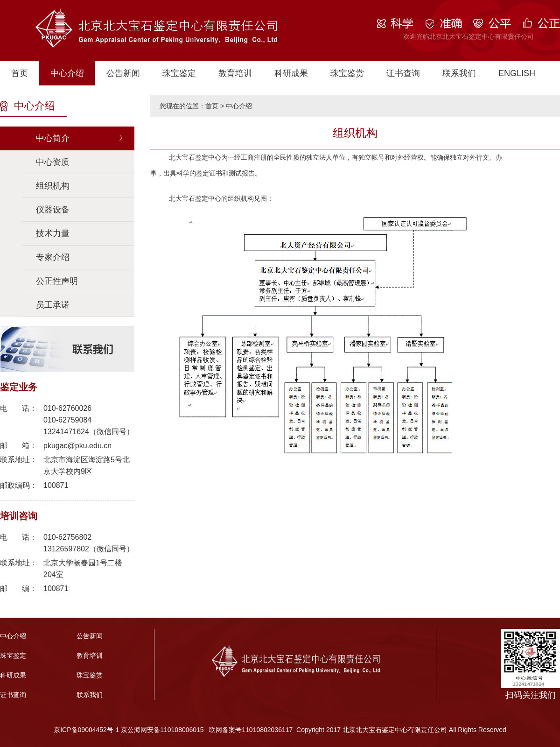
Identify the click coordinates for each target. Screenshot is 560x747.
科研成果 (291, 73)
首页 (20, 73)
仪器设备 (53, 210)
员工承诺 (53, 305)
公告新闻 (123, 73)
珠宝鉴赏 (347, 73)
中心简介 (53, 138)
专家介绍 (53, 257)
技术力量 (53, 233)
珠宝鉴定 (179, 73)
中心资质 (53, 162)
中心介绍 (67, 73)
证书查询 (403, 73)
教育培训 (235, 73)
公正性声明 (57, 281)
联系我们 (459, 73)
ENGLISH (517, 73)
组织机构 (53, 186)
